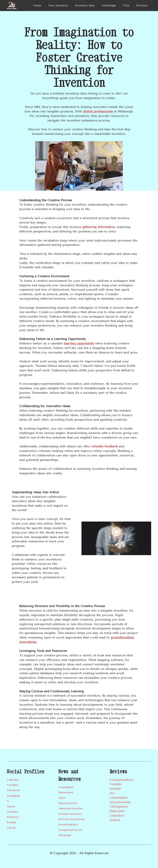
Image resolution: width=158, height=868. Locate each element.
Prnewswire (66, 792)
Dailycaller (117, 811)
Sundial (115, 789)
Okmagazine (119, 806)
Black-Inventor (68, 803)
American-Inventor (71, 808)
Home (37, 5)
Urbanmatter (119, 798)
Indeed (115, 820)
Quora (11, 806)
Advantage (109, 5)
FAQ (126, 5)
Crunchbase (66, 787)
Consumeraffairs (122, 780)
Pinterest (13, 817)
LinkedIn (13, 780)
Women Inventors (70, 814)
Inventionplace (68, 824)
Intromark (65, 835)
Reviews (142, 5)
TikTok (11, 828)
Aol (112, 793)
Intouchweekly (120, 802)
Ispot (62, 798)
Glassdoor (117, 816)
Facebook (13, 790)
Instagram (13, 796)
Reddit (11, 822)
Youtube (116, 784)
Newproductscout (70, 830)
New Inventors (58, 5)
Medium (12, 812)
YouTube (13, 785)
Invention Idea (85, 5)
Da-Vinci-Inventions (71, 819)
